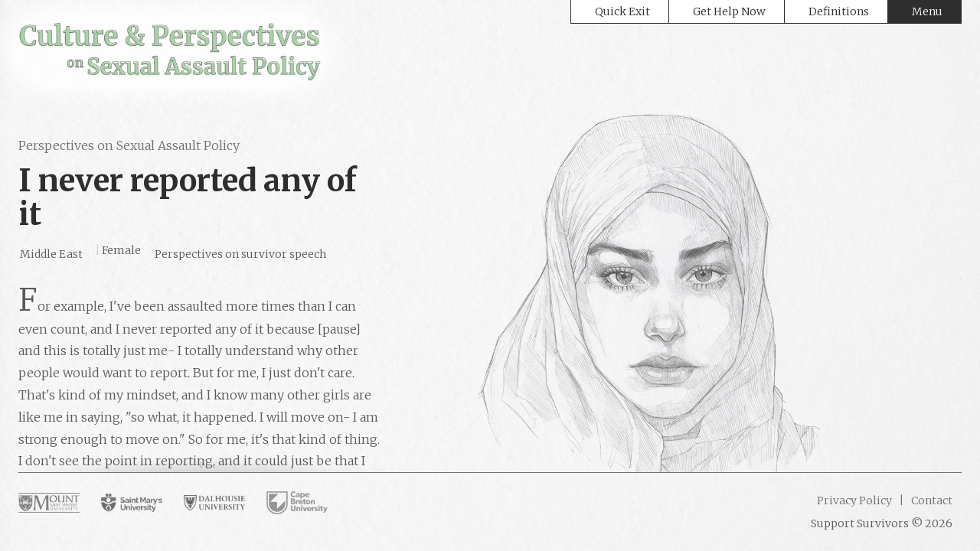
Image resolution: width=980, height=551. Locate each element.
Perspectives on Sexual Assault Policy (129, 145)
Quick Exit (622, 11)
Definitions (839, 11)
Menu (927, 11)
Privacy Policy (854, 500)
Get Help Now (729, 11)
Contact (931, 500)
